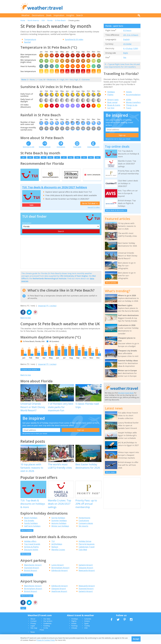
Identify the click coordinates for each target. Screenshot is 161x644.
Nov (91, 157)
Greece (87, 625)
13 (45, 355)
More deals (26, 558)
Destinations (38, 15)
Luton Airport (58, 569)
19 (79, 353)
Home (23, 20)
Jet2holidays (57, 548)
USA (43, 20)
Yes (125, 57)
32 (56, 349)
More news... (111, 472)
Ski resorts (83, 530)
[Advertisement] (103, 7)
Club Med (83, 554)
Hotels (129, 92)
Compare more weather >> (30, 374)
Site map (34, 632)
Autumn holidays (59, 527)
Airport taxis (113, 100)
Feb (30, 157)
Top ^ (23, 612)
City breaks (29, 525)
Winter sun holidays (60, 530)
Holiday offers (30, 545)
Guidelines (47, 627)
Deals (49, 15)
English (126, 39)
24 (36, 351)
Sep (77, 157)
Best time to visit (29, 147)
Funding (47, 630)
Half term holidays (32, 530)
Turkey (87, 630)
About (33, 623)
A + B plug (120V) (131, 48)
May (50, 157)
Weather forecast (45, 147)
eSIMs (129, 100)
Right (126, 53)
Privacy (33, 627)
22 (66, 352)
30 (49, 349)
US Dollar (127, 44)
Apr (44, 157)
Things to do (132, 105)
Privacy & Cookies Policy (46, 640)
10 (39, 356)
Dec (98, 157)
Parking (74, 630)
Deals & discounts (93, 147)
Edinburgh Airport (60, 575)
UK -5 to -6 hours (131, 35)
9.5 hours (127, 30)
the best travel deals (126, 393)
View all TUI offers (94, 211)
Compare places (86, 527)
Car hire (111, 108)
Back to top (26, 322)
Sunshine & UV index (74, 39)
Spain (86, 627)
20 (22, 352)
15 (86, 354)
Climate (74, 632)
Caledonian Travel (87, 551)
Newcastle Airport (87, 575)
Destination (27, 227)
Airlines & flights (31, 551)
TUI (53, 545)
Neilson (55, 551)
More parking (27, 579)
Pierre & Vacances (87, 548)
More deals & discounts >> (116, 210)
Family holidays (31, 527)
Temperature (30, 39)
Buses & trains (114, 105)
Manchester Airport (33, 569)
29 (83, 350)
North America (33, 20)
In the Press (44, 633)
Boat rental (112, 102)
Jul (64, 157)
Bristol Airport (31, 575)
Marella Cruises (58, 554)
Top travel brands (32, 548)
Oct (84, 157)
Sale (31, 209)
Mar (37, 157)
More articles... (112, 283)
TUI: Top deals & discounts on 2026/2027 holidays (55, 191)
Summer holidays (59, 525)
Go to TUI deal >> (90, 207)
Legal (33, 630)
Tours (129, 108)
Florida (50, 20)
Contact (33, 625)
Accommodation (133, 95)
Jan (23, 157)
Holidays (111, 92)
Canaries (88, 623)
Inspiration (59, 15)
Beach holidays (31, 522)
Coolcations (84, 525)
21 (29, 352)
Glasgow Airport (86, 572)
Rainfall (27, 42)
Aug (71, 157)
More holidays (27, 535)
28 (43, 350)
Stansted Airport (32, 572)
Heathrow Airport (59, 595)
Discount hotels (31, 554)
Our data (47, 623)
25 (90, 351)
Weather (26, 15)
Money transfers (133, 102)
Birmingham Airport (60, 572)
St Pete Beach (60, 20)
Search (80, 15)
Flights (110, 95)
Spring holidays (58, 522)
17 (52, 353)
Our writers (48, 625)
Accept (136, 639)
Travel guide (77, 147)
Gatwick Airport (86, 569)
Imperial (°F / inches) (47, 310)
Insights (70, 15)
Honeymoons (84, 522)
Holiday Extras (85, 545)
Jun (57, 157)
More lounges (27, 600)
